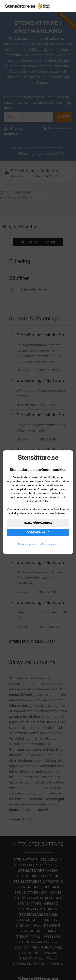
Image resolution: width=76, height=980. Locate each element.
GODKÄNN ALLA (38, 532)
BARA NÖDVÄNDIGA (38, 523)
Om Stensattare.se (48, 544)
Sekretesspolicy (27, 544)
